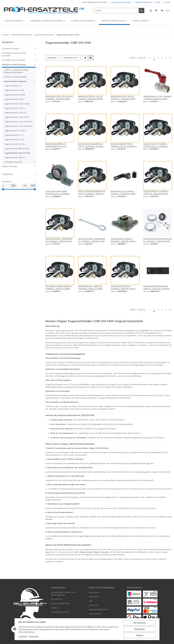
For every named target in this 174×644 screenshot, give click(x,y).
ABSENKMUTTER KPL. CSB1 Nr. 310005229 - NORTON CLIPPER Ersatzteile (90, 98)
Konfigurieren (140, 629)
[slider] (3, 189)
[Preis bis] (26, 186)
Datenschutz (34, 636)
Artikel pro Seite (70, 58)
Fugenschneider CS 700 (14, 140)
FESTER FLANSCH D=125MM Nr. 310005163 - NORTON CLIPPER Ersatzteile (156, 193)
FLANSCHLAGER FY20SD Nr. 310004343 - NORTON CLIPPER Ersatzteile (123, 240)
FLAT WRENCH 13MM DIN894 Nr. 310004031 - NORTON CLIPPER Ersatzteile (59, 287)
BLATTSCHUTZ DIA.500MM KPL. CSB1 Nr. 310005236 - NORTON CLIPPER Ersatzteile (91, 145)
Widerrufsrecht (95, 614)
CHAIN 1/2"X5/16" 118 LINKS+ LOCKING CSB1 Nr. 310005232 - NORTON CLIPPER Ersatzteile (156, 145)
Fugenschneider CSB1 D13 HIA (17, 148)
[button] (151, 10)
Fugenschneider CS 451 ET (16, 113)
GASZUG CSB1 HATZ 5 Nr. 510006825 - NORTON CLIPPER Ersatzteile (123, 287)
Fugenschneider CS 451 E (15, 108)
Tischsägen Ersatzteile (13, 162)
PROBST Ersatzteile (10, 166)
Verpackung (94, 592)
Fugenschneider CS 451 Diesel (17, 104)
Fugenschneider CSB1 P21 (15, 157)
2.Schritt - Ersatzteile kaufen (15, 77)
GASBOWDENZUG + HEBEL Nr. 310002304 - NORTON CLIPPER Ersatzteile (90, 287)
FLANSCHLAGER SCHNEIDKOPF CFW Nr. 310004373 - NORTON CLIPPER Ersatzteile (158, 240)
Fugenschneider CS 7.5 (14, 135)
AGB (91, 601)
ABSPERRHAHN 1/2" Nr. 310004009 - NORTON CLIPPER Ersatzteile (157, 98)
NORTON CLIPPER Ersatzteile (14, 65)
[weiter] (170, 58)
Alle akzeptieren (140, 623)
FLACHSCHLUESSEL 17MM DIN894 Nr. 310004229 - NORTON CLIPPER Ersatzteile (59, 240)
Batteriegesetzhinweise (98, 609)
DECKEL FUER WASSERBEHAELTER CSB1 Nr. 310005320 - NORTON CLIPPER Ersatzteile (92, 193)
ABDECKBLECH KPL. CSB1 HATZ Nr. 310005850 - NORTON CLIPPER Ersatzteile (59, 98)
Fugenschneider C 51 (13, 86)
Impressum (23, 636)
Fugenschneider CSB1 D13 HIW (17, 153)
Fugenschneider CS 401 (14, 99)
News (158, 2)
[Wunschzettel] (156, 10)
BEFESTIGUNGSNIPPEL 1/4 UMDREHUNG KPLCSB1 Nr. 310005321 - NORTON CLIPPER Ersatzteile (58, 145)
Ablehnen (140, 635)
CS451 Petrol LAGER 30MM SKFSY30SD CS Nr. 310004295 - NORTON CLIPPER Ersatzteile (58, 193)
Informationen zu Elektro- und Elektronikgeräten (63, 594)
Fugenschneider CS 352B (15, 95)
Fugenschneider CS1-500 (15, 144)
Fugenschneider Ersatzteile (15, 81)
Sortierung (52, 58)
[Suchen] (116, 10)
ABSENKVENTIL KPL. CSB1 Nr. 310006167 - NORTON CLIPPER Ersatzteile (123, 98)
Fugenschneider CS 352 (14, 90)
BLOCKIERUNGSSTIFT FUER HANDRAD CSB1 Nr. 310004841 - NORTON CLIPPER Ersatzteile (124, 145)
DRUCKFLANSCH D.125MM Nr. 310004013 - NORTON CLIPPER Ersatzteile (123, 193)
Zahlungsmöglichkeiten (61, 603)
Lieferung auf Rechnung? (121, 2)
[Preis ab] (6, 186)
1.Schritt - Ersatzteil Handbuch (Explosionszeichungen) (16, 71)
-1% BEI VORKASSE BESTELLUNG (94, 2)
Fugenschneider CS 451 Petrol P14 (19, 126)
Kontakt (167, 2)
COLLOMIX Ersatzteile (11, 49)
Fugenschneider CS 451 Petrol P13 (19, 122)
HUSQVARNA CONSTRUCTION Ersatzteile (14, 54)
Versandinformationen (60, 612)
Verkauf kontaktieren (143, 2)
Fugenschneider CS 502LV (15, 131)
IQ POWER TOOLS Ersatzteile (13, 60)
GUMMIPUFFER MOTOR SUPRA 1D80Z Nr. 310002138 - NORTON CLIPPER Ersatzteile (156, 287)
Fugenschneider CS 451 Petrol (17, 117)
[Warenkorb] (166, 10)
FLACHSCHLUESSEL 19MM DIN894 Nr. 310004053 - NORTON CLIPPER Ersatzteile (92, 240)
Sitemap (55, 608)
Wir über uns (57, 599)
